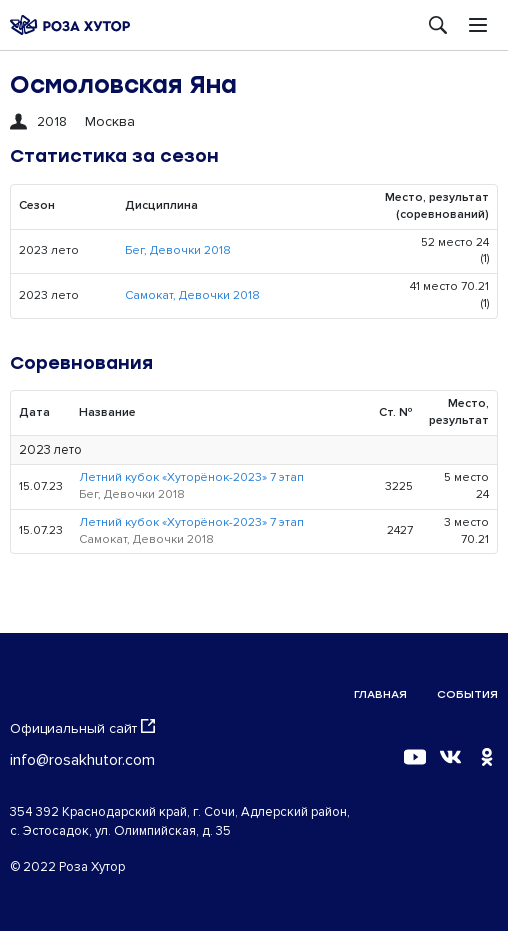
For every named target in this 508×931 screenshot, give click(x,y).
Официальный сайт (82, 728)
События (467, 694)
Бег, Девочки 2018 (178, 250)
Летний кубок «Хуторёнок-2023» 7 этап (191, 477)
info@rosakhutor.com (82, 760)
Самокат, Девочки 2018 (192, 295)
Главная (380, 694)
